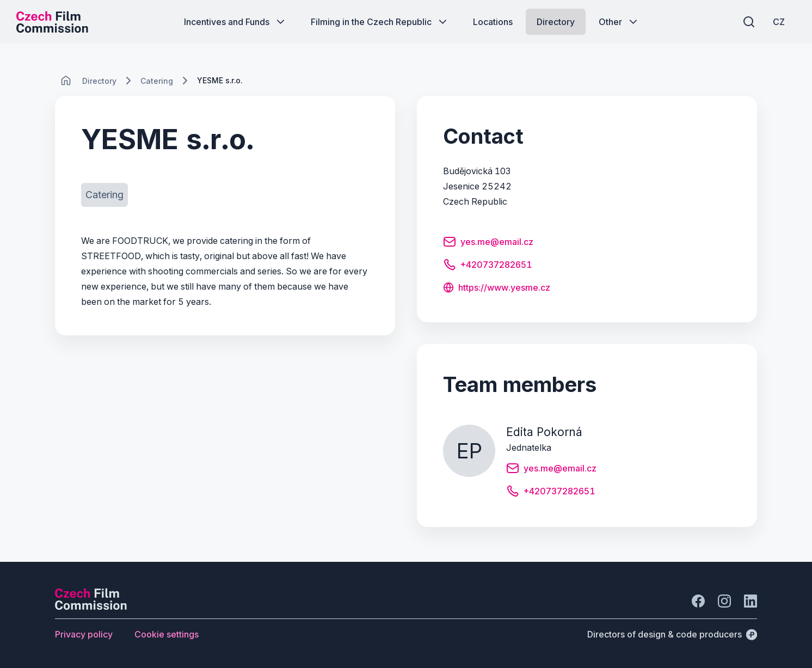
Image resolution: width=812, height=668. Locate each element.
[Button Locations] (493, 22)
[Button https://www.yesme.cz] (497, 289)
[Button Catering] (104, 195)
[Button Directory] (556, 22)
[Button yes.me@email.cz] (488, 243)
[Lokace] (99, 81)
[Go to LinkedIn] (751, 601)
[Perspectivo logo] (91, 606)
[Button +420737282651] (488, 266)
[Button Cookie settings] (167, 634)
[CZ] (779, 22)
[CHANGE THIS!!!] (66, 81)
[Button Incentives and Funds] (235, 22)
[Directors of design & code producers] (672, 634)
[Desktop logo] (52, 22)
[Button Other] (619, 22)
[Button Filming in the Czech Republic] (380, 22)
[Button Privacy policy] (84, 634)
